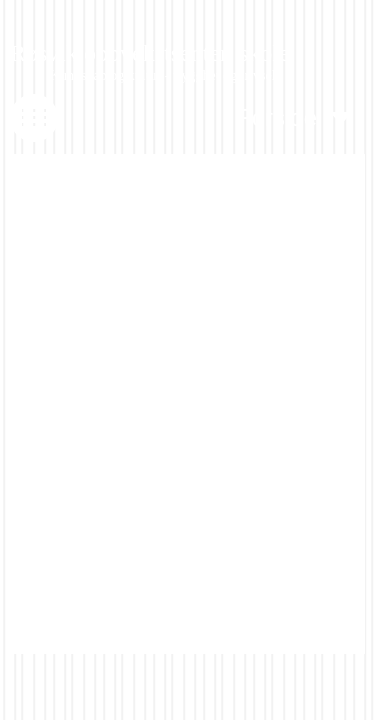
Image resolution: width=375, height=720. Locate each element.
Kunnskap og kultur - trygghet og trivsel (163, 75)
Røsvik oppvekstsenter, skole (150, 53)
